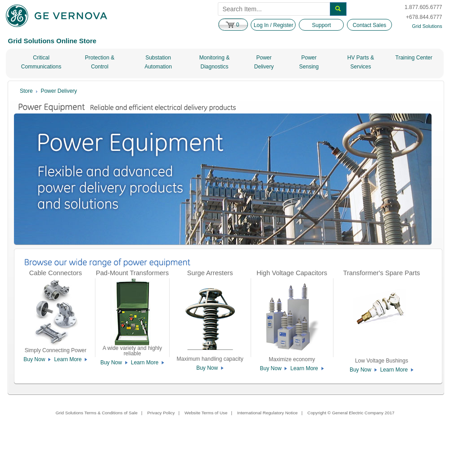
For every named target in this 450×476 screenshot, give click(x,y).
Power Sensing (309, 62)
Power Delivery (264, 62)
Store (26, 91)
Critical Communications (41, 62)
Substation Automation (158, 62)
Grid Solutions (427, 26)
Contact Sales (370, 25)
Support (321, 25)
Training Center (414, 58)
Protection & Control (100, 62)
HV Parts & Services (361, 62)
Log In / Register (274, 25)
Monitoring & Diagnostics (214, 62)
